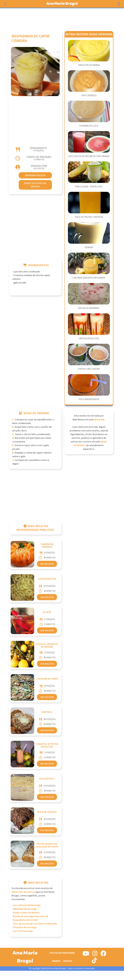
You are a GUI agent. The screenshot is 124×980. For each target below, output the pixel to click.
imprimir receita (35, 175)
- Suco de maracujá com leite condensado (34, 924)
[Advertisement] (62, 18)
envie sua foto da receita (35, 185)
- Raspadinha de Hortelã (25, 920)
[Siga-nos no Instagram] (95, 955)
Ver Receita (47, 564)
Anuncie (56, 961)
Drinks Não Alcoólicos (23, 892)
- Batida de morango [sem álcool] (30, 916)
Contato (67, 961)
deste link (99, 420)
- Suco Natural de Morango (26, 905)
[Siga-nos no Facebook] (103, 955)
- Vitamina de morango (24, 927)
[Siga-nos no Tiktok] (94, 962)
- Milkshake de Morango (24, 909)
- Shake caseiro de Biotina (26, 913)
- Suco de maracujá (22, 931)
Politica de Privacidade (62, 953)
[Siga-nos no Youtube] (86, 955)
